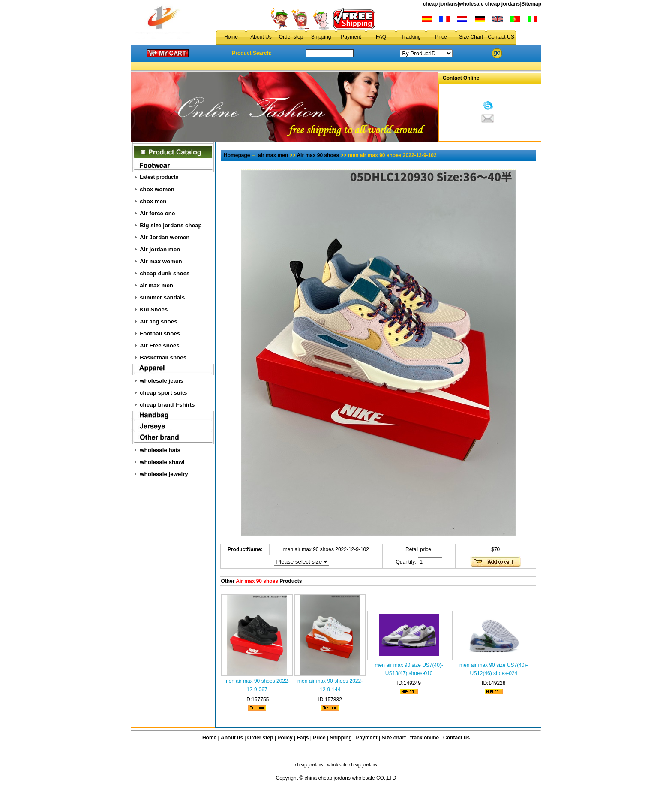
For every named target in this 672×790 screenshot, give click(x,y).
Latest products (159, 177)
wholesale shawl (162, 462)
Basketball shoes (163, 357)
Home (231, 37)
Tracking (411, 37)
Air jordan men (160, 249)
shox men (153, 201)
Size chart (394, 738)
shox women (157, 189)
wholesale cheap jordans (489, 4)
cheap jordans (440, 4)
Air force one (157, 213)
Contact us (456, 738)
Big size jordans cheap (171, 225)
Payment (351, 37)
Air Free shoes (160, 345)
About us (232, 738)
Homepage (237, 155)
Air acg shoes (158, 321)
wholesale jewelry (164, 474)
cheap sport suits (163, 393)
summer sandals (162, 297)
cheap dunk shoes (165, 273)
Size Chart (471, 37)
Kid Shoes (154, 309)
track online (424, 738)
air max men (156, 285)
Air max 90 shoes (318, 155)
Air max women (161, 261)
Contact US (501, 37)
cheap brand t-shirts (167, 405)
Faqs (303, 738)
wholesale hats (160, 450)
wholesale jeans (162, 381)
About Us (261, 37)
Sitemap (531, 4)
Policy (285, 738)
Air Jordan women (165, 237)
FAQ (381, 37)
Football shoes (160, 333)
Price (441, 37)
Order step (291, 37)
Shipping (321, 37)
